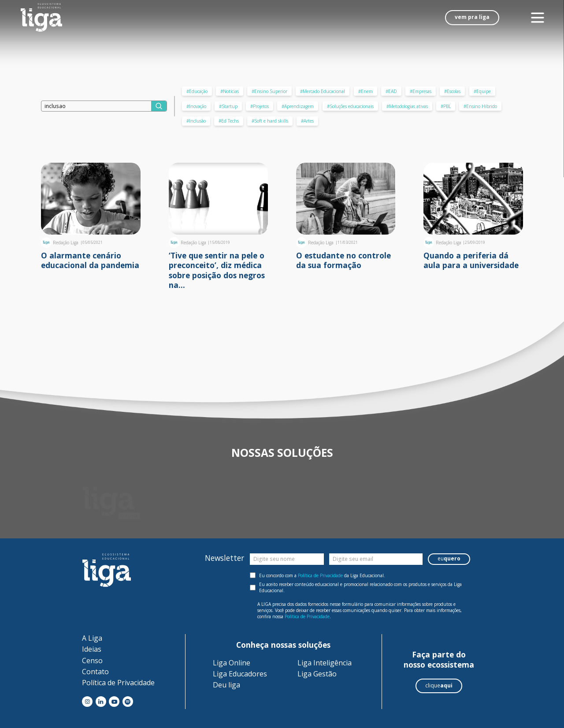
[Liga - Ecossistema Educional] (42, 17)
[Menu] (538, 18)
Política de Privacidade (320, 575)
